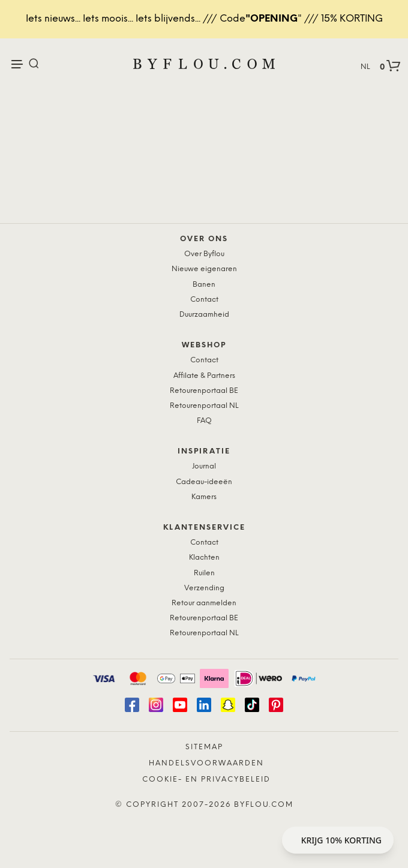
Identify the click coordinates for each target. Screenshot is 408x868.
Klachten (204, 558)
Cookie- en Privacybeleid (206, 780)
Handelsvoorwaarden (206, 763)
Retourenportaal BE (204, 391)
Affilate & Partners (204, 376)
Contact (204, 300)
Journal (204, 466)
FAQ (204, 421)
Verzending (204, 588)
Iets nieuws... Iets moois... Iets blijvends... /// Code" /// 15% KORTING (204, 19)
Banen (204, 285)
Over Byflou (204, 254)
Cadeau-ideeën (204, 482)
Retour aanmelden (204, 603)
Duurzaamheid (204, 315)
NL (365, 67)
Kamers (204, 497)
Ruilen (204, 573)
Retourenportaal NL (204, 406)
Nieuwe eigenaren (204, 269)
